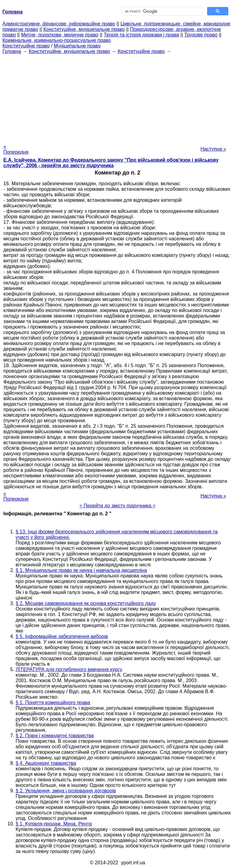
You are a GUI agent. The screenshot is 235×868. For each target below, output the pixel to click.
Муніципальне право (77, 46)
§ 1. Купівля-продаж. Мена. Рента (54, 824)
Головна (12, 51)
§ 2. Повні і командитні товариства (55, 736)
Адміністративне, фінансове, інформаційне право (59, 24)
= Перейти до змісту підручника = (118, 506)
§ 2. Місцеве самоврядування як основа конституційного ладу (86, 603)
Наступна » (213, 149)
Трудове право (201, 35)
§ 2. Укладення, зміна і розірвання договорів (66, 791)
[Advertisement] (117, 97)
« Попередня (16, 149)
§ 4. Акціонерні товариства (46, 763)
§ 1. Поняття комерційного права (53, 703)
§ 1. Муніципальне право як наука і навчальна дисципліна (81, 570)
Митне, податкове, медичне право (60, 35)
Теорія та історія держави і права (141, 35)
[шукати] (162, 11)
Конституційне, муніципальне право (84, 29)
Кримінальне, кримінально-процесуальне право (57, 40)
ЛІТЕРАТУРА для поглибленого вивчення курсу (69, 669)
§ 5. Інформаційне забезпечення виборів (62, 636)
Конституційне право (26, 46)
